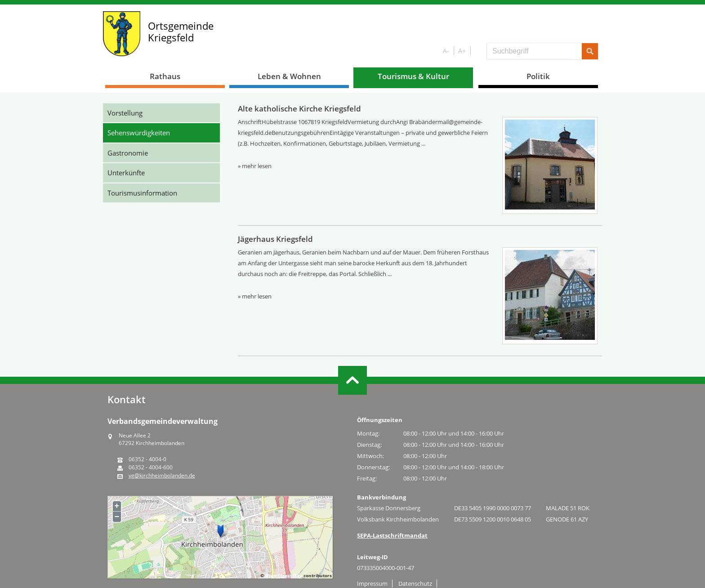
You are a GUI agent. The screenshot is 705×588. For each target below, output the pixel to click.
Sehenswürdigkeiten (139, 133)
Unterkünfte (126, 173)
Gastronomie (128, 153)
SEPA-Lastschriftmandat (392, 535)
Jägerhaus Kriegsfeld (275, 239)
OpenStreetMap (284, 575)
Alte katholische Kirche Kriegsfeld (299, 109)
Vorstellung (125, 113)
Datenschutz (415, 584)
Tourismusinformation (142, 193)
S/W (477, 51)
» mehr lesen (255, 166)
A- (446, 51)
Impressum (372, 584)
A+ (462, 51)
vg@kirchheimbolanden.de (162, 476)
